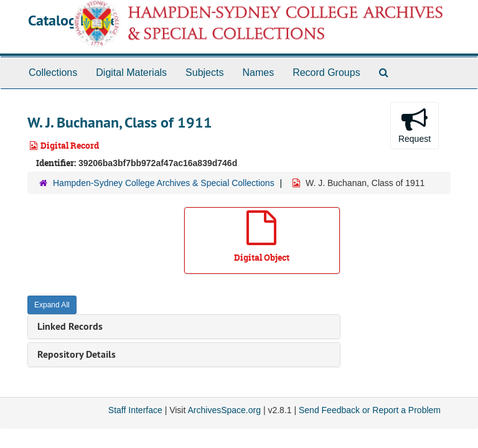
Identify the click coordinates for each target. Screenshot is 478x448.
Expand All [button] (52, 305)
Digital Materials (131, 72)
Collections (53, 72)
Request (415, 125)
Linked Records (70, 326)
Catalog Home (73, 20)
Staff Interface (135, 410)
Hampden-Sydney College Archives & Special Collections (164, 183)
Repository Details (77, 354)
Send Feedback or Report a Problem (370, 410)
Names (258, 72)
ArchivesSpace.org (224, 410)
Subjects (204, 72)
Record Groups (326, 72)
